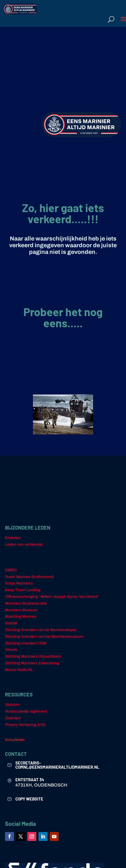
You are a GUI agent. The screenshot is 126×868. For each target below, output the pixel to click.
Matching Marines (21, 616)
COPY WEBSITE (29, 799)
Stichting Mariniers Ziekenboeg (32, 663)
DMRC (11, 570)
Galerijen (13, 718)
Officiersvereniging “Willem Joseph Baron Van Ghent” (52, 597)
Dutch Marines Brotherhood (29, 577)
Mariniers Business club (26, 603)
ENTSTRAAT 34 (30, 780)
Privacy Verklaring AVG (25, 725)
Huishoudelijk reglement (26, 711)
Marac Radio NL (19, 670)
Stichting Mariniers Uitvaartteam (33, 656)
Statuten (12, 705)
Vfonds (11, 650)
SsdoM (11, 623)
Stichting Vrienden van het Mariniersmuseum (44, 637)
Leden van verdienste (24, 544)
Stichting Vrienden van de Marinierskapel (41, 630)
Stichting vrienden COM (26, 643)
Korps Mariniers (19, 583)
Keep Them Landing (23, 590)
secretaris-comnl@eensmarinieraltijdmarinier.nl (57, 765)
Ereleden (13, 538)
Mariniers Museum (21, 610)
